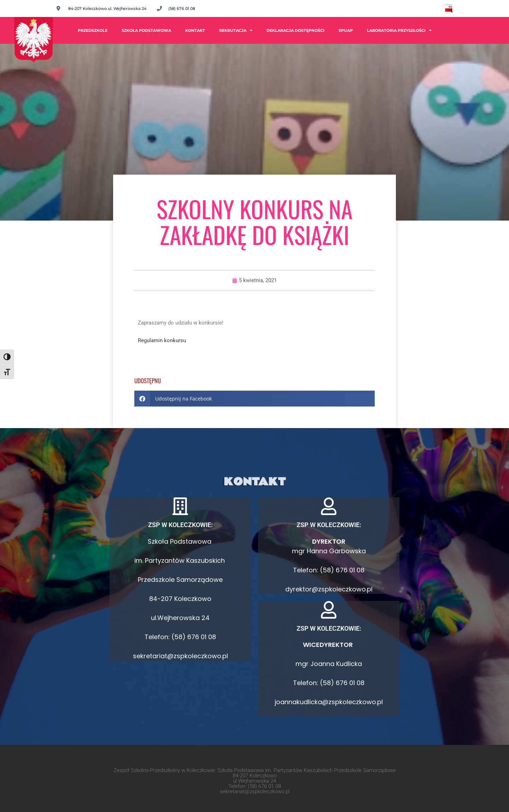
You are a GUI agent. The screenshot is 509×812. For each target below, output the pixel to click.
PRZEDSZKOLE (93, 30)
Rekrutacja (236, 30)
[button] (255, 399)
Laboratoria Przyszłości (399, 30)
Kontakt (195, 30)
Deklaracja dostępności (296, 30)
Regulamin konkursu (162, 340)
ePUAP (346, 30)
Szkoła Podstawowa (146, 30)
